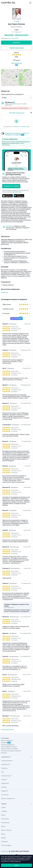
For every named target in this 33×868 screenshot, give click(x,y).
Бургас (3, 826)
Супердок (6, 743)
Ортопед (4, 787)
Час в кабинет (9, 35)
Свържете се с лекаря (11, 186)
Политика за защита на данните (11, 751)
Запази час (17, 43)
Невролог (4, 780)
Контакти (4, 753)
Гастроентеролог (7, 776)
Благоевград (5, 823)
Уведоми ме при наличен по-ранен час (17, 134)
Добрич (4, 838)
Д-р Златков (10, 226)
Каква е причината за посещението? (12, 94)
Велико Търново (6, 830)
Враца (3, 834)
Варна (3, 815)
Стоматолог (5, 795)
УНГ (3, 772)
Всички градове (6, 845)
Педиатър (4, 768)
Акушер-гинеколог (7, 761)
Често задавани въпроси (9, 747)
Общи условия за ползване (9, 749)
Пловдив (4, 811)
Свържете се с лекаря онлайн (22, 127)
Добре (16, 865)
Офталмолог (5, 783)
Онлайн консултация (22, 35)
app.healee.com (17, 192)
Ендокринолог (6, 764)
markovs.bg (4, 292)
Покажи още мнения (7, 730)
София (3, 807)
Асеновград (5, 819)
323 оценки (17, 60)
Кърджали (5, 842)
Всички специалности (8, 799)
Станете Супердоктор (8, 745)
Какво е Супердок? (7, 741)
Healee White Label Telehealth (19, 851)
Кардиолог (5, 791)
